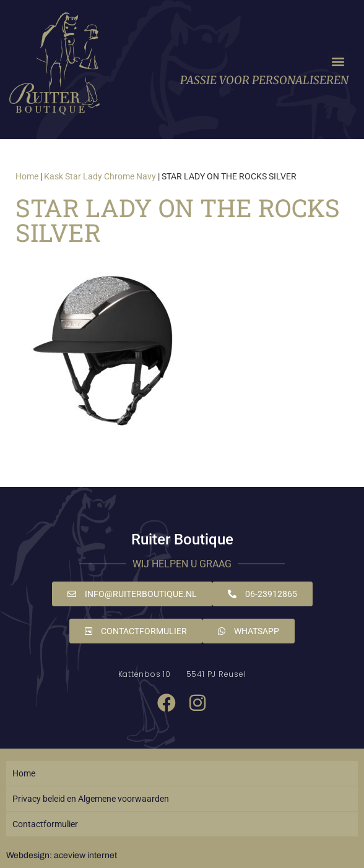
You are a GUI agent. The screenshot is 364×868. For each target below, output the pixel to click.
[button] (338, 62)
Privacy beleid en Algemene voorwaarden (91, 799)
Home (27, 176)
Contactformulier (45, 824)
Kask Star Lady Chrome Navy (100, 176)
